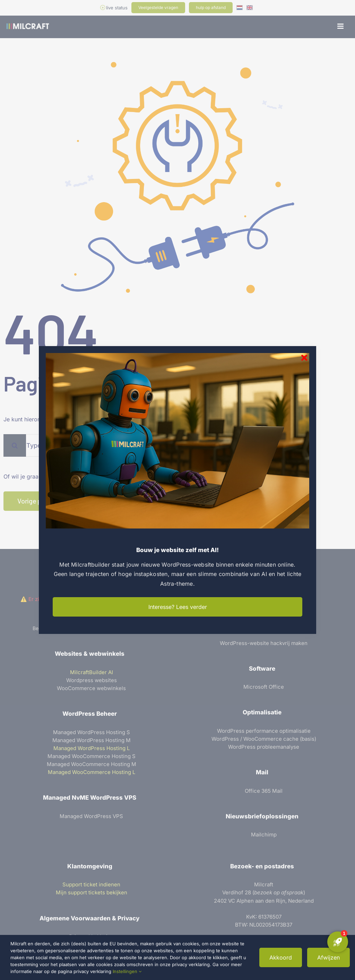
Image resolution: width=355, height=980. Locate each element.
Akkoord (281, 957)
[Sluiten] (304, 358)
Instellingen (127, 971)
